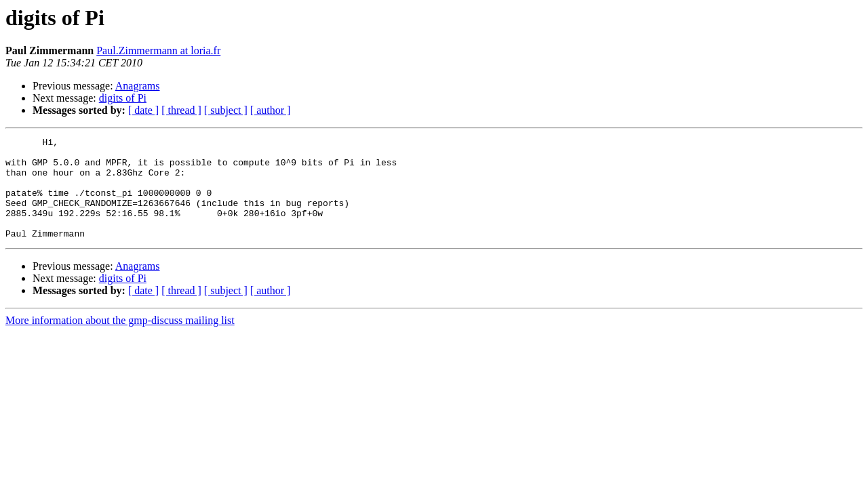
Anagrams (138, 86)
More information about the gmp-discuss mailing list (120, 341)
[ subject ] (226, 110)
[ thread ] (181, 110)
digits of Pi (123, 98)
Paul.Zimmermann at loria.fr (158, 50)
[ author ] (271, 110)
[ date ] (143, 110)
